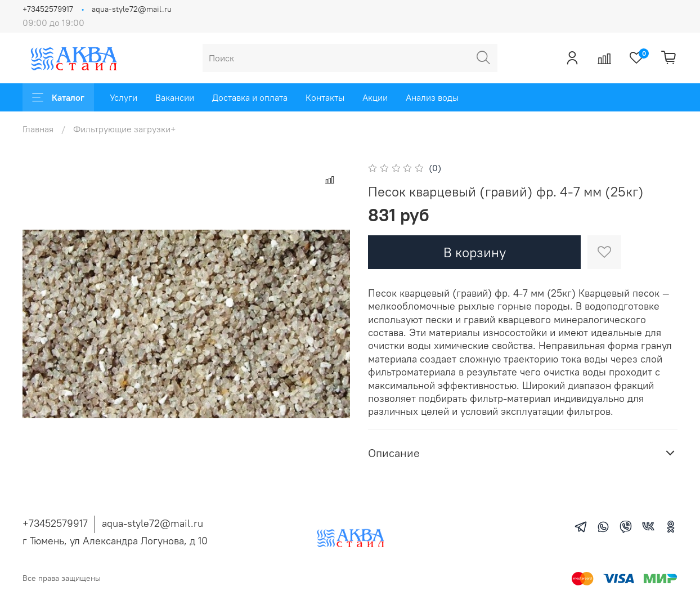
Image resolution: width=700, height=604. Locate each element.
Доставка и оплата (250, 97)
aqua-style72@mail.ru (132, 9)
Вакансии (175, 97)
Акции (375, 97)
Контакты (325, 97)
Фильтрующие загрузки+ (124, 129)
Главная (38, 129)
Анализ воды (432, 97)
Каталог (58, 97)
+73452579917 (48, 9)
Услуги (124, 97)
